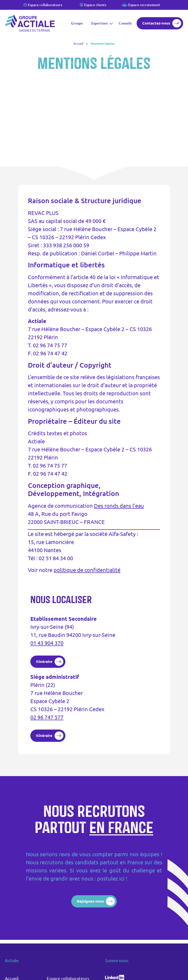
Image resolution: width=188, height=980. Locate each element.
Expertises (101, 23)
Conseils (125, 23)
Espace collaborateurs (45, 5)
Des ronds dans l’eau (119, 506)
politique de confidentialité (87, 570)
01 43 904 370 (47, 643)
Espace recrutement (144, 5)
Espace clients (95, 5)
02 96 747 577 (47, 717)
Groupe (77, 23)
